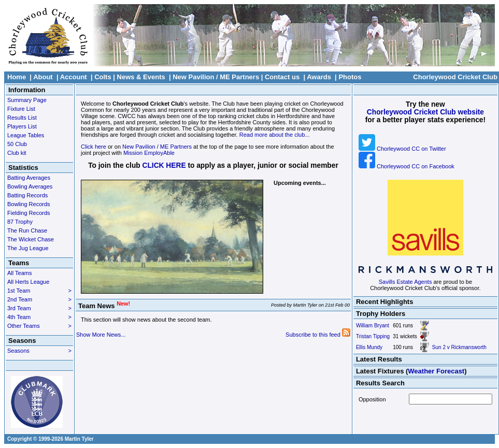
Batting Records (27, 195)
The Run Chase (27, 230)
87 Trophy (20, 222)
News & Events (141, 77)
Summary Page (27, 100)
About (43, 77)
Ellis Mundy (369, 347)
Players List (22, 126)
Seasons (39, 351)
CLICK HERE (164, 165)
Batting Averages (29, 178)
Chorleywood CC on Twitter (402, 149)
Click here (94, 147)
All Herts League (28, 282)
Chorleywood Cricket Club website (425, 112)
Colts (103, 77)
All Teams (19, 273)
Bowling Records (29, 204)
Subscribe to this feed (318, 335)
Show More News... (101, 335)
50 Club (17, 144)
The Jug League (28, 248)
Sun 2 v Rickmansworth (459, 347)
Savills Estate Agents (405, 282)
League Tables (26, 135)
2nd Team (39, 299)
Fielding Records (29, 213)
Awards (319, 77)
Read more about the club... (275, 135)
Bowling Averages (30, 186)
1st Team (39, 291)
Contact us (282, 77)
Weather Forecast (436, 371)
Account (74, 77)
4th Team (39, 317)
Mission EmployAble (149, 153)
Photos (350, 77)
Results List (22, 118)
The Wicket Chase (31, 239)
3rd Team (39, 308)
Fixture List (21, 109)
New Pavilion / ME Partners (216, 77)
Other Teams (39, 326)
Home (17, 77)
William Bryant (373, 326)
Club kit (17, 153)
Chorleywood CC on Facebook (407, 166)
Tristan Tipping (373, 336)
